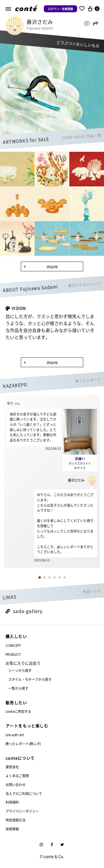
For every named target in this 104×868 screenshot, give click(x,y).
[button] (40, 577)
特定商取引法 (16, 820)
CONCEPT (13, 646)
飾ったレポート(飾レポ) (23, 744)
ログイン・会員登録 (60, 9)
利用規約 (12, 802)
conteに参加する (18, 711)
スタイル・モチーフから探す (30, 679)
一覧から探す (18, 688)
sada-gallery (24, 611)
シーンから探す (20, 670)
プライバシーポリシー (22, 811)
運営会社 (12, 767)
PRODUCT (13, 654)
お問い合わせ (16, 785)
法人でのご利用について (24, 793)
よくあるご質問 (17, 776)
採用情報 (12, 829)
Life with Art (15, 735)
